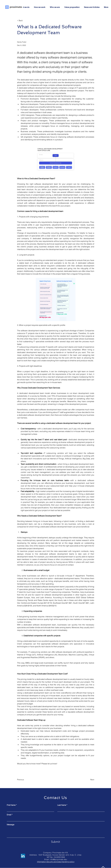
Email (9, 815)
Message (11, 825)
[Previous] (25, 780)
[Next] (88, 780)
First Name (11, 805)
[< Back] (25, 21)
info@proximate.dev (59, 859)
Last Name (62, 805)
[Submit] (55, 842)
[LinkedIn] (23, 856)
